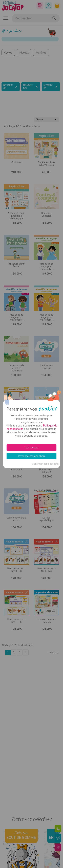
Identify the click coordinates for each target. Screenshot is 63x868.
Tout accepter (32, 448)
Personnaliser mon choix (32, 456)
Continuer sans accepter (46, 464)
